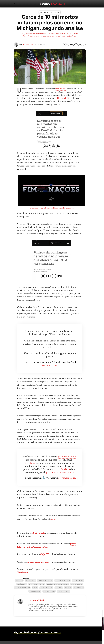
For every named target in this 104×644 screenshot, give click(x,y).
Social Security (49, 594)
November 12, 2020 (68, 481)
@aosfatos (47, 463)
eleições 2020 (21, 587)
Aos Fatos (19, 583)
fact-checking (77, 587)
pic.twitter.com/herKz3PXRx (50, 476)
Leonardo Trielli (29, 44)
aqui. (54, 522)
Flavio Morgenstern (22, 590)
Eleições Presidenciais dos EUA (58, 587)
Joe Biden (59, 590)
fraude (35, 590)
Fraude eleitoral (46, 590)
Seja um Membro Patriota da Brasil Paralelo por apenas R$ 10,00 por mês (51, 208)
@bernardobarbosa (34, 460)
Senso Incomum (35, 594)
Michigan (68, 590)
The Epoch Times (63, 594)
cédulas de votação (45, 583)
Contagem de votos (63, 583)
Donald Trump (78, 583)
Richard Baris (79, 590)
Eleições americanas (36, 587)
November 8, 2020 (50, 365)
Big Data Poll (61, 89)
